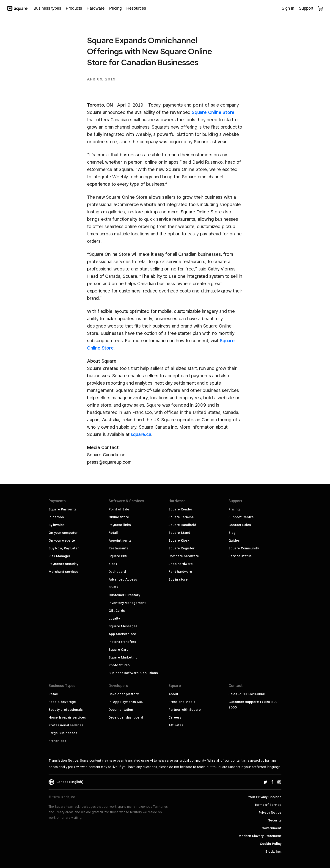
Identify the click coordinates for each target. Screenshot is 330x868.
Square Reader (180, 509)
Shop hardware (181, 564)
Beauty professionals (66, 710)
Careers (175, 717)
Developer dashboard (126, 717)
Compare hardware (184, 556)
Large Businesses (63, 733)
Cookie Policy (271, 844)
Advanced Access (123, 579)
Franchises (57, 741)
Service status (240, 556)
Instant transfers (122, 642)
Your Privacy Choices (265, 797)
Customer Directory (124, 595)
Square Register (181, 548)
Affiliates (176, 725)
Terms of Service (268, 805)
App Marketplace (122, 634)
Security (275, 820)
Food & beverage (62, 702)
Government (272, 828)
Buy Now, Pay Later (64, 548)
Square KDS (118, 556)
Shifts (113, 587)
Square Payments (63, 509)
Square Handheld (182, 525)
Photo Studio (119, 665)
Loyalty (114, 618)
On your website (62, 540)
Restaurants (118, 548)
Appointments (120, 540)
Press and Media (182, 702)
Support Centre (241, 517)
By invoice (57, 525)
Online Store (119, 517)
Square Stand (179, 533)
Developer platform (124, 694)
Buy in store (178, 579)
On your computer (63, 533)
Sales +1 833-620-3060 (247, 694)
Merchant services (64, 572)
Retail (113, 533)
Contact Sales (240, 525)
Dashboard (117, 572)
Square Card (119, 650)
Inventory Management (127, 603)
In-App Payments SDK (126, 702)
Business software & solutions (133, 673)
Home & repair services (67, 717)
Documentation (121, 710)
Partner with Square (185, 710)
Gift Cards (117, 611)
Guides (234, 540)
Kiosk (113, 564)
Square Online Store (213, 112)
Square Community (244, 548)
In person (56, 517)
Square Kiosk (179, 540)
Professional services (66, 725)
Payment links (120, 525)
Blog (232, 533)
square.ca (141, 434)
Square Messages (123, 626)
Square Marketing (123, 657)
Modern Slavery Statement (260, 836)
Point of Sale (119, 509)
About (173, 694)
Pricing (234, 509)
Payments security (63, 564)
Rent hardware (180, 572)
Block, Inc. (273, 851)
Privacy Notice (270, 813)
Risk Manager (59, 556)
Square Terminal (181, 517)
